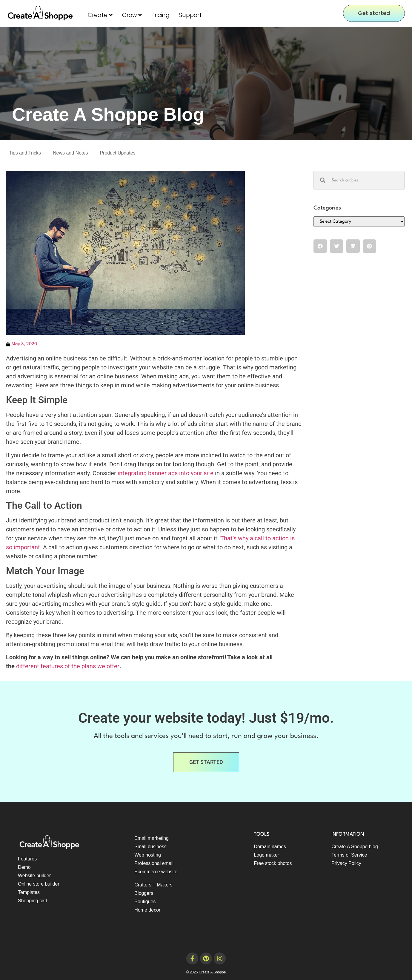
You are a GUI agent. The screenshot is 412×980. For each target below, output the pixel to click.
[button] (320, 246)
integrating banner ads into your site (166, 473)
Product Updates (117, 153)
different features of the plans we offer (67, 666)
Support (190, 15)
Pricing (160, 15)
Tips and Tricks (25, 153)
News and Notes (70, 153)
